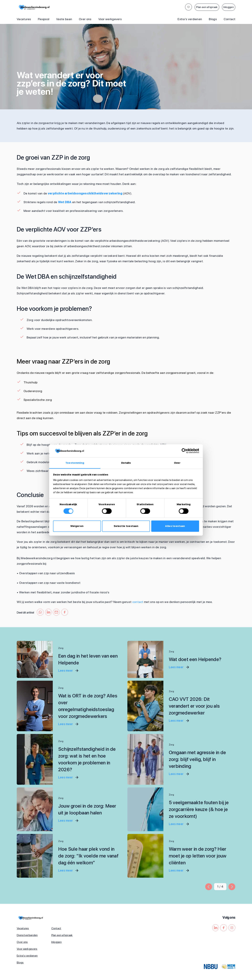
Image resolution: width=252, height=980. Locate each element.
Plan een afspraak (207, 7)
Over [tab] (177, 463)
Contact (229, 19)
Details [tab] (126, 463)
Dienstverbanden (27, 935)
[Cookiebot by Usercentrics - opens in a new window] (184, 451)
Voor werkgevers (110, 19)
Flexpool (44, 19)
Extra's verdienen (190, 19)
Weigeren (77, 526)
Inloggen (229, 7)
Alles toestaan (175, 526)
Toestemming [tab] (75, 463)
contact (138, 602)
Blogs (213, 19)
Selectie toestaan (126, 526)
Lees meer (68, 671)
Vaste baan (64, 19)
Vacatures (24, 19)
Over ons (85, 19)
